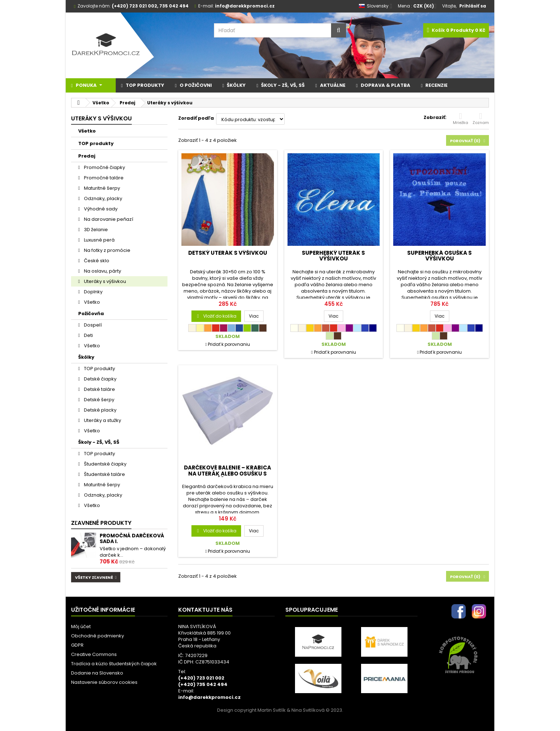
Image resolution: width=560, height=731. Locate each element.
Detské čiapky (100, 379)
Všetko (87, 131)
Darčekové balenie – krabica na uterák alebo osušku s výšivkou (227, 473)
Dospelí (92, 325)
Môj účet (81, 626)
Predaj (87, 156)
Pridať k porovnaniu (229, 344)
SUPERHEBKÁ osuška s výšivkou (439, 256)
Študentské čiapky (105, 464)
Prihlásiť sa (473, 6)
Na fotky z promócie (107, 250)
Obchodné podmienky (97, 636)
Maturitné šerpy (101, 188)
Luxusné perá (99, 240)
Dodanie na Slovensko (97, 673)
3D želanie (95, 230)
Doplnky (93, 292)
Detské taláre (99, 389)
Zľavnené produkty (101, 523)
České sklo (96, 261)
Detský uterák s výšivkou (228, 253)
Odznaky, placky (102, 198)
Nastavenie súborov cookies (104, 682)
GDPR (77, 645)
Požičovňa (91, 314)
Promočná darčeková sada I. (132, 538)
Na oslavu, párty (102, 271)
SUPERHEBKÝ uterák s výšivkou (333, 256)
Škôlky (86, 357)
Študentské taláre (104, 474)
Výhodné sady (100, 209)
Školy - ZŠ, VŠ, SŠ (99, 442)
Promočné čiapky (104, 167)
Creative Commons (94, 654)
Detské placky (100, 410)
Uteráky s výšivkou (104, 281)
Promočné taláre (103, 178)
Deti (88, 335)
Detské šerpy (99, 400)
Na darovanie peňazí (108, 219)
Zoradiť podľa (196, 118)
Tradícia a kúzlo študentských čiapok (114, 664)
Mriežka (461, 119)
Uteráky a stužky (102, 420)
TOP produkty (96, 143)
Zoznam (481, 119)
